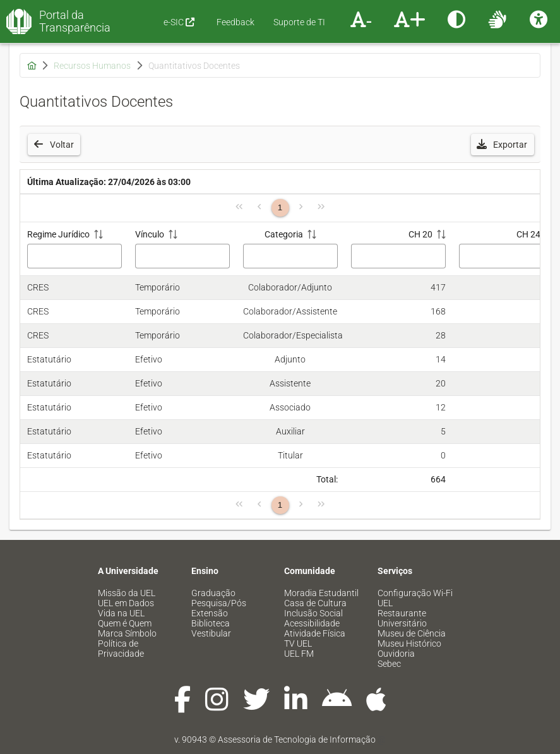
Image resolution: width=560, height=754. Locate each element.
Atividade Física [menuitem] (315, 633)
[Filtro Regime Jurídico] (74, 256)
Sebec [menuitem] (389, 664)
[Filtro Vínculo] (182, 256)
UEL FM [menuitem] (299, 654)
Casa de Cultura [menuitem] (315, 603)
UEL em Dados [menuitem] (126, 603)
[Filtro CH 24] (506, 256)
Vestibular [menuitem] (211, 633)
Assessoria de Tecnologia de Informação (297, 739)
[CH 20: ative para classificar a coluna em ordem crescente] (398, 249)
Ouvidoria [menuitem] (396, 654)
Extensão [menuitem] (210, 613)
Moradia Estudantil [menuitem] (321, 593)
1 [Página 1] (280, 207)
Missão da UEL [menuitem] (127, 593)
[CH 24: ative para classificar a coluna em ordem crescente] (506, 249)
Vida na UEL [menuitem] (121, 613)
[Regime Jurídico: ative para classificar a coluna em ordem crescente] (74, 249)
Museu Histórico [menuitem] (409, 643)
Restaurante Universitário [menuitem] (402, 618)
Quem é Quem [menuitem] (125, 623)
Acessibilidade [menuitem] (312, 623)
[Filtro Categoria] (290, 256)
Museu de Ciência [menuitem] (412, 633)
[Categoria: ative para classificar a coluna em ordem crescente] (290, 249)
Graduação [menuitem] (213, 593)
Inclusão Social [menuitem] (313, 613)
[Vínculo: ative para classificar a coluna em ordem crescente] (182, 249)
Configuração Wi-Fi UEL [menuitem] (415, 598)
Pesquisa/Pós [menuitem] (219, 603)
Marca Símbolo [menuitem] (127, 633)
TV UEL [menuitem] (298, 643)
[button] (503, 145)
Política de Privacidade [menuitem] (121, 649)
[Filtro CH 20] (398, 256)
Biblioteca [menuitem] (211, 623)
